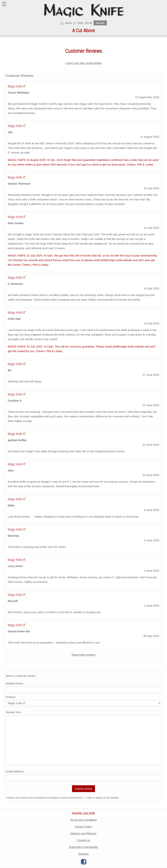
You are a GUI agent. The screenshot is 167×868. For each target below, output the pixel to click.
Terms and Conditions (83, 820)
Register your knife (83, 813)
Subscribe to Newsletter (83, 847)
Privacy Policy (83, 827)
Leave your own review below (83, 63)
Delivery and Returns (83, 833)
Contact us (84, 840)
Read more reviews (83, 655)
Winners (83, 854)
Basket (100, 23)
